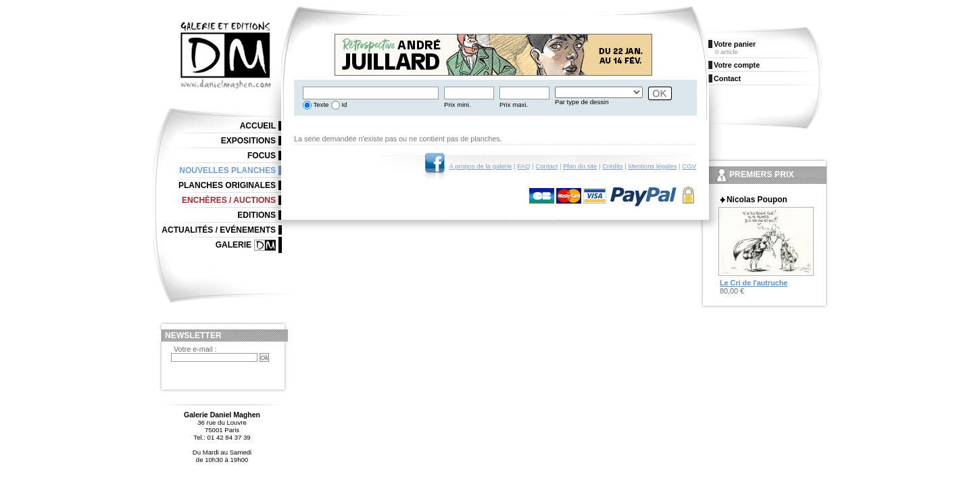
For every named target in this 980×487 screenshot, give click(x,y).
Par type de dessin (582, 102)
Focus (262, 156)
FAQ (523, 166)
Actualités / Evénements (219, 230)
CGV (689, 166)
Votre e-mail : (195, 349)
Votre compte (737, 65)
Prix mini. (457, 105)
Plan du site (580, 166)
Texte (320, 105)
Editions (256, 215)
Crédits (612, 166)
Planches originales (227, 185)
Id (344, 105)
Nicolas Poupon (757, 200)
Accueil (258, 126)
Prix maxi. (514, 105)
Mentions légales (652, 166)
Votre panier (735, 44)
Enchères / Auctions (229, 200)
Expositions (248, 141)
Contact (546, 166)
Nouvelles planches (227, 170)
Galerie (234, 245)
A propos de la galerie (481, 166)
